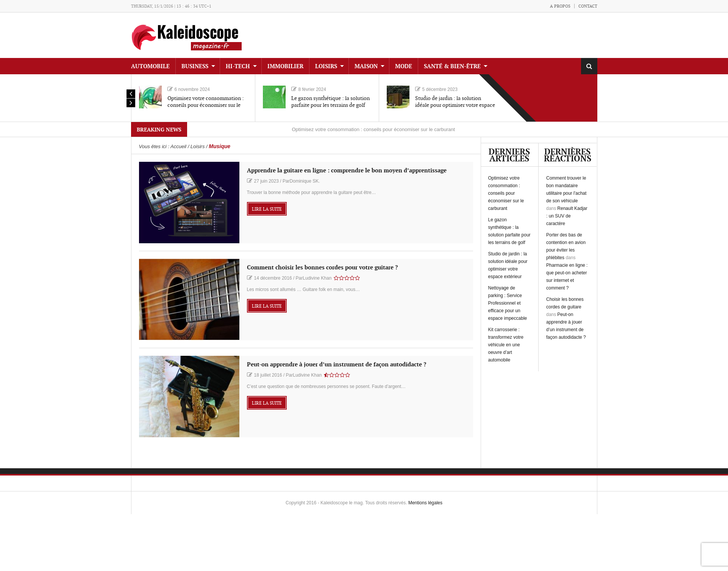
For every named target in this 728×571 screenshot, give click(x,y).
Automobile (150, 66)
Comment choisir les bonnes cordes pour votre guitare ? (322, 268)
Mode (404, 66)
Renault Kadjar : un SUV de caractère (567, 216)
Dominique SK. (305, 181)
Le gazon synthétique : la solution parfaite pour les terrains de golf (330, 102)
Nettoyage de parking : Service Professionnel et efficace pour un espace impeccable (508, 303)
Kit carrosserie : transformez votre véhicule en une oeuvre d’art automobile (506, 345)
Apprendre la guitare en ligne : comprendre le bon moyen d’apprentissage (347, 171)
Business (195, 66)
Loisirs (326, 66)
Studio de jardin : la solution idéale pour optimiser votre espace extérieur (455, 105)
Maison (366, 66)
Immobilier (285, 66)
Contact (588, 6)
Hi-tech (238, 66)
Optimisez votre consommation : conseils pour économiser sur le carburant (206, 105)
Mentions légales (425, 503)
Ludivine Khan (317, 278)
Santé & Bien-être (452, 66)
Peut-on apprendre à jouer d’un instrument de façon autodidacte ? (337, 365)
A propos (560, 6)
